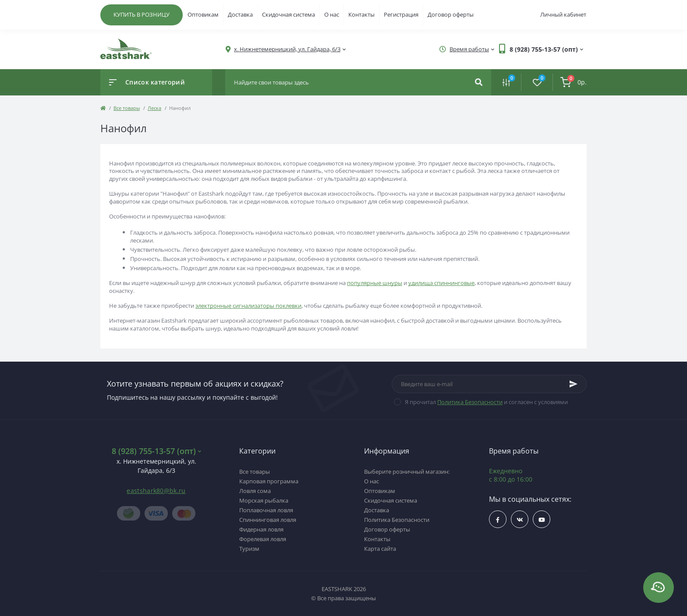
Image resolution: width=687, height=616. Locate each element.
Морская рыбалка (264, 500)
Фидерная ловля (261, 529)
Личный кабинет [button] (563, 14)
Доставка (240, 14)
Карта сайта (380, 549)
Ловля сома (255, 491)
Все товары (127, 108)
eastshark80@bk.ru (156, 491)
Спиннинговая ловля (268, 520)
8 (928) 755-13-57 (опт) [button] (156, 451)
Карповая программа (269, 481)
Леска (154, 108)
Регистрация (401, 14)
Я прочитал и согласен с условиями (486, 402)
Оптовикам (203, 14)
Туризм (249, 549)
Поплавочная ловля (266, 510)
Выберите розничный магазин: (407, 472)
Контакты (361, 14)
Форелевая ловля (263, 539)
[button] (287, 49)
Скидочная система (289, 14)
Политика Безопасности (470, 402)
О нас (332, 14)
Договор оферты (451, 14)
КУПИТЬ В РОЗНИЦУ (142, 14)
